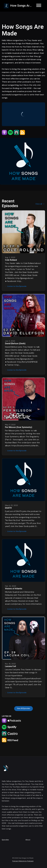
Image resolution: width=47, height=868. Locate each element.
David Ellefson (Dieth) (15, 344)
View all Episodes (23, 708)
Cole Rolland (11, 260)
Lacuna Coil (10, 666)
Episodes (5, 840)
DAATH (8, 508)
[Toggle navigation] (39, 6)
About (28, 840)
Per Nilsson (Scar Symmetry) (19, 427)
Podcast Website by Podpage (23, 861)
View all (40, 204)
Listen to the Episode (16, 286)
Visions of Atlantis (14, 589)
